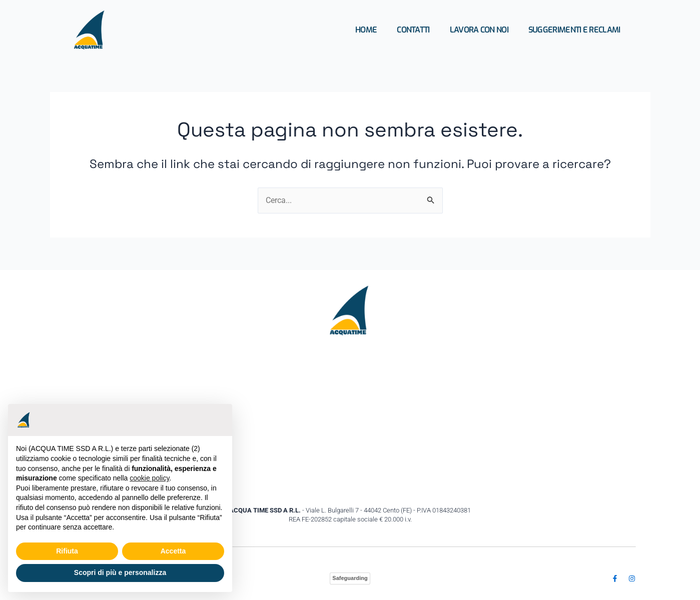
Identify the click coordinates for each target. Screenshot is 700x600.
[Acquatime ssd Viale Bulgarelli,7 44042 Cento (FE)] (350, 421)
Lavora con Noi (479, 30)
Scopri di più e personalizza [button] (120, 572)
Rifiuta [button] (67, 551)
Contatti (413, 30)
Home (366, 30)
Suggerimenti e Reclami (574, 30)
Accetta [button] (173, 551)
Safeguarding (350, 578)
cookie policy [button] (149, 478)
